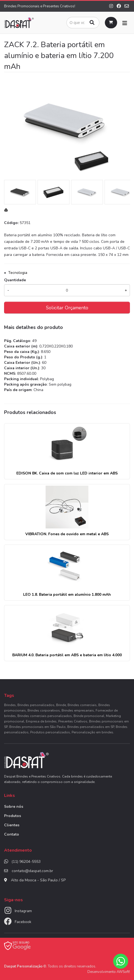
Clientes (12, 825)
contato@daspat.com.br (32, 871)
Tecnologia (18, 273)
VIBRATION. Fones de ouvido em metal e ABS (67, 534)
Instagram (23, 911)
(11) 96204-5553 (26, 862)
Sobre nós (14, 807)
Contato (12, 834)
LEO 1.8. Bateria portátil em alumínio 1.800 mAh (67, 595)
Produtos (13, 816)
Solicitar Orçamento (67, 308)
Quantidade (15, 280)
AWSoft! (123, 972)
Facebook (23, 922)
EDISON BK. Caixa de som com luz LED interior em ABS (67, 473)
